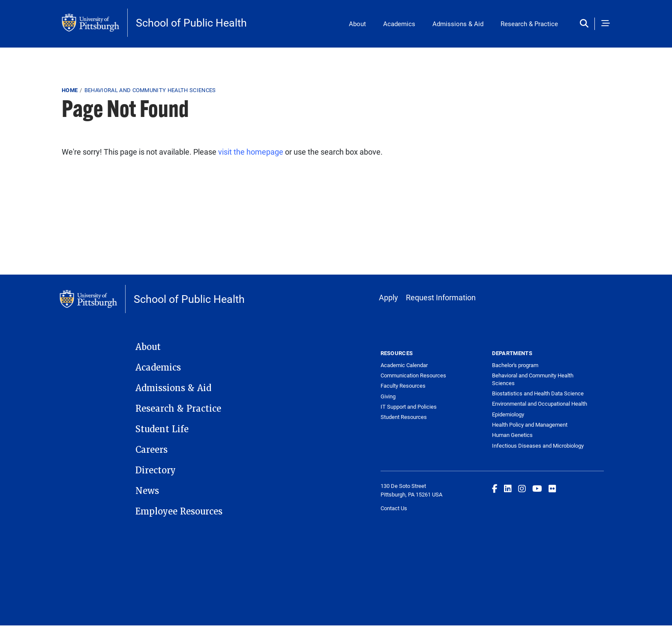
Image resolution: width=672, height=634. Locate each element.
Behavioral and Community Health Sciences (150, 90)
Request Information (441, 297)
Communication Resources (413, 375)
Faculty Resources (403, 386)
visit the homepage (251, 152)
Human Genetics (512, 435)
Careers (151, 450)
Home (70, 90)
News (147, 491)
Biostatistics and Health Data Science (538, 393)
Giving (388, 396)
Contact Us (394, 508)
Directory (156, 470)
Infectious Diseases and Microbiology (538, 446)
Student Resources (404, 417)
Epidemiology (508, 414)
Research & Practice (529, 24)
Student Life (162, 429)
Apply (388, 297)
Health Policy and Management (530, 425)
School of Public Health (191, 22)
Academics (399, 24)
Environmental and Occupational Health (540, 404)
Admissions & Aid (458, 24)
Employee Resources (179, 511)
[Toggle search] (586, 24)
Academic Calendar (404, 365)
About (357, 24)
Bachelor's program (515, 365)
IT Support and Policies (409, 407)
